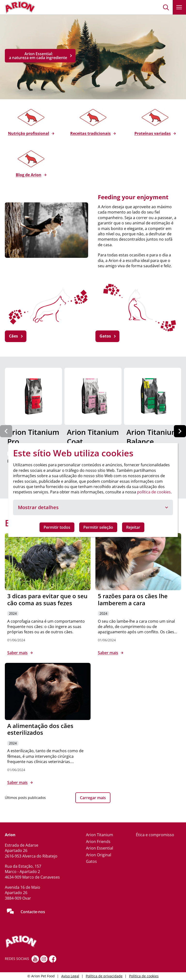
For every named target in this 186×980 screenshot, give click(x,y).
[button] (166, 7)
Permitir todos (57, 527)
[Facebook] (53, 959)
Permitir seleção (98, 527)
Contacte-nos (33, 912)
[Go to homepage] (20, 7)
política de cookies (154, 492)
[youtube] (35, 959)
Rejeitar (133, 527)
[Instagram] (44, 959)
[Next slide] (180, 431)
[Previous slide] (6, 431)
